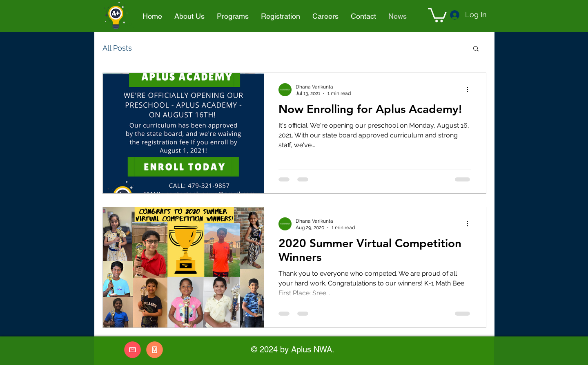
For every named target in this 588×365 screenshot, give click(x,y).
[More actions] (470, 90)
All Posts (117, 48)
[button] (233, 16)
